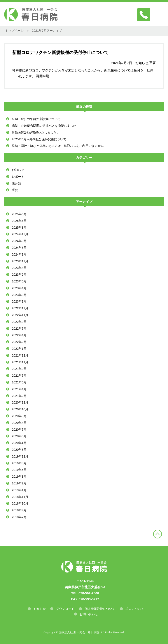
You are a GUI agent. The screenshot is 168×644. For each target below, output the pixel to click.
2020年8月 (19, 423)
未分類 (16, 183)
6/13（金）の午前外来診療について (36, 119)
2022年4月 (19, 335)
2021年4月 (19, 389)
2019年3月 (19, 477)
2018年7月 (19, 517)
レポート (18, 177)
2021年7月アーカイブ (47, 31)
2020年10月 (20, 409)
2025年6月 (19, 214)
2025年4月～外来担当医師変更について (39, 139)
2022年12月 (20, 308)
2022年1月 (19, 349)
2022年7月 (19, 329)
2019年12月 (20, 456)
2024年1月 (19, 254)
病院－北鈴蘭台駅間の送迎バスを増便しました (44, 126)
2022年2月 (19, 342)
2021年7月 (19, 376)
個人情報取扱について (100, 609)
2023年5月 (19, 281)
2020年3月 (19, 450)
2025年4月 (19, 221)
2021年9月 (19, 369)
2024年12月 (20, 234)
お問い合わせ (89, 614)
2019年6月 (19, 470)
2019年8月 (19, 463)
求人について (135, 609)
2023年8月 (19, 268)
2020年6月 (19, 436)
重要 (15, 190)
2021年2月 (19, 396)
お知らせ (18, 170)
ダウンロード (65, 609)
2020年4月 (19, 443)
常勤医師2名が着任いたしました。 (36, 132)
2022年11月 (20, 315)
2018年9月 (19, 510)
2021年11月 (20, 362)
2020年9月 (19, 416)
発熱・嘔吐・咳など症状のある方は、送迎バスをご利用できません (58, 146)
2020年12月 (20, 402)
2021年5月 (19, 382)
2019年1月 (19, 490)
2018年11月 (20, 497)
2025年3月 (19, 228)
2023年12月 (20, 261)
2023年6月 (19, 275)
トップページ (14, 31)
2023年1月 (19, 301)
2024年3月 (19, 248)
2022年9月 (19, 322)
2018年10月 (20, 503)
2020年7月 (19, 430)
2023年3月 (19, 295)
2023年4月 (19, 288)
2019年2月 (19, 483)
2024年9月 (19, 241)
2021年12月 (20, 355)
